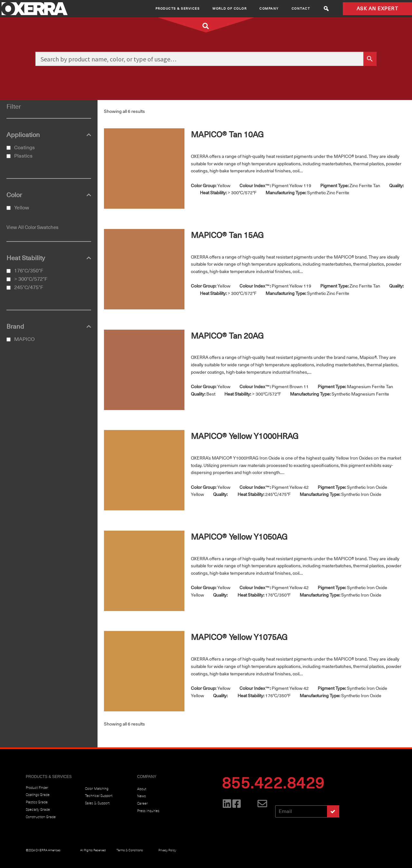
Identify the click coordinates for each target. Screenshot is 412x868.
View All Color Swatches (32, 227)
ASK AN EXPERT (378, 9)
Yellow (22, 208)
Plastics (23, 156)
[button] (326, 9)
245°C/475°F (29, 288)
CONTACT (301, 9)
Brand (49, 327)
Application (49, 135)
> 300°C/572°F (31, 279)
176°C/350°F (29, 271)
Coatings (24, 148)
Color (49, 195)
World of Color (229, 9)
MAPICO (24, 339)
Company (269, 9)
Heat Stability (49, 258)
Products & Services (178, 9)
